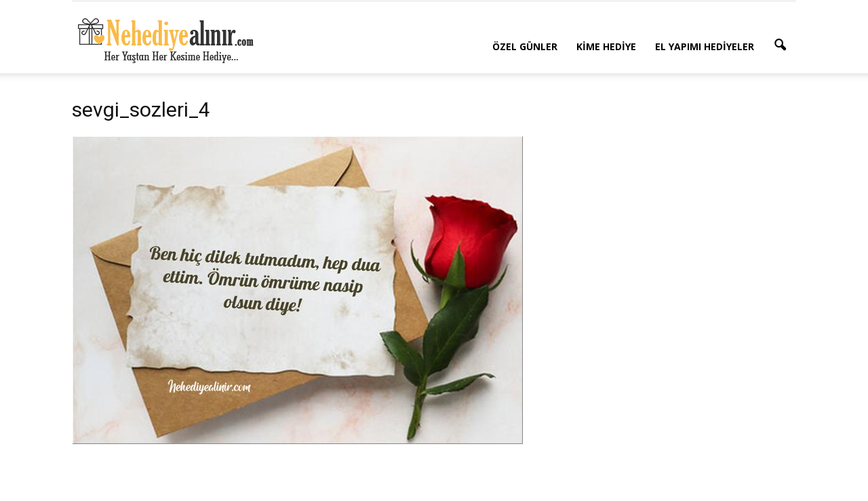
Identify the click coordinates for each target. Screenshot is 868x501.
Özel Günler (525, 46)
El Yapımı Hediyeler (705, 46)
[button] (780, 45)
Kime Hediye (606, 46)
